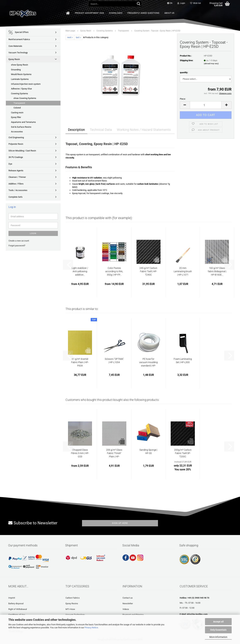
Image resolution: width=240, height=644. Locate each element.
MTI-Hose (70, 609)
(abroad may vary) (211, 64)
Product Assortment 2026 (89, 13)
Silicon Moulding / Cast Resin (22, 151)
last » (78, 37)
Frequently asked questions (143, 13)
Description (76, 130)
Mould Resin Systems (21, 74)
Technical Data (101, 130)
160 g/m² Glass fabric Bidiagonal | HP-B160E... (217, 271)
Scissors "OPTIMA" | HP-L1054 (114, 361)
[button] (170, 3)
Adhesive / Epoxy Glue (21, 89)
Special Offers (18, 32)
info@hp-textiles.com (197, 614)
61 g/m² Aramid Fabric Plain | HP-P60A (80, 362)
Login (33, 233)
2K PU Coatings (16, 157)
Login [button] (181, 3)
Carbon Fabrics (73, 598)
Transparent (19, 103)
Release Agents (16, 171)
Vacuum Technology (18, 53)
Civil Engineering (16, 137)
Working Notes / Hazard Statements (144, 130)
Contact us (128, 598)
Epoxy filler (16, 117)
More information (218, 637)
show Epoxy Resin (19, 65)
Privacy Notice (91, 628)
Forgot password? (17, 246)
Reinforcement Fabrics (19, 39)
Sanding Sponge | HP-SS (148, 452)
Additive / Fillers (16, 184)
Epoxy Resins (72, 603)
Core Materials (15, 46)
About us (169, 13)
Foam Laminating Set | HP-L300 (183, 361)
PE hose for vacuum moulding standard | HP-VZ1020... (148, 362)
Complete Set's (15, 197)
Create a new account (19, 241)
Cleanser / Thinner (17, 177)
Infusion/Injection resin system (26, 84)
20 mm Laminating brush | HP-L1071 (183, 271)
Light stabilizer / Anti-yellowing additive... (80, 271)
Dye (10, 164)
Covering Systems (19, 93)
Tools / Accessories (18, 190)
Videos (126, 609)
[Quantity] (206, 105)
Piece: (183, 99)
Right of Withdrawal (18, 609)
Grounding (16, 70)
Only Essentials (218, 630)
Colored (17, 108)
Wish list (195, 3)
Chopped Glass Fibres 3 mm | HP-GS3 (80, 453)
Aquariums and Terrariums (23, 122)
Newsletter (128, 603)
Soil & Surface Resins (21, 127)
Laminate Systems (20, 79)
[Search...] (138, 4)
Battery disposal (16, 603)
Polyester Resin (16, 144)
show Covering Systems (25, 98)
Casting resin (17, 113)
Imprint (12, 598)
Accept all (218, 622)
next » (70, 37)
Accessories (17, 132)
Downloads (116, 13)
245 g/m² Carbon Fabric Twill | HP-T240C (148, 271)
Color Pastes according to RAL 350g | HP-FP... (114, 271)
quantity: (184, 72)
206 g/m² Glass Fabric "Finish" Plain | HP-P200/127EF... (114, 453)
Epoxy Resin (14, 59)
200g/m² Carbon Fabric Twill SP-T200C (183, 453)
